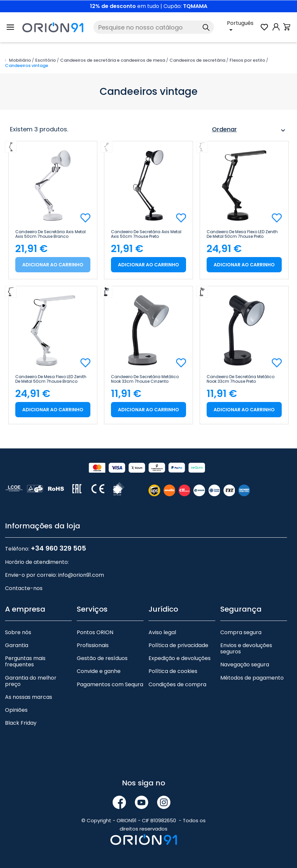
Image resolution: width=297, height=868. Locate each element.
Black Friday (21, 723)
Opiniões (16, 710)
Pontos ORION (95, 632)
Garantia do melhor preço (31, 681)
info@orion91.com (81, 575)
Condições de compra (177, 684)
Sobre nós (18, 632)
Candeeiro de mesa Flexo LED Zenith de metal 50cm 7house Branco (51, 379)
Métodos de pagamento (252, 678)
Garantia (17, 645)
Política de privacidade (178, 645)
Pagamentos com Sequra (110, 684)
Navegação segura (245, 665)
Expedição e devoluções (180, 658)
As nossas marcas (29, 697)
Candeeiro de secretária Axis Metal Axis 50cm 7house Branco (50, 234)
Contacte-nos (24, 588)
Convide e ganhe (99, 671)
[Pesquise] (154, 27)
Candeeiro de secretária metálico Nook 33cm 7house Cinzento (145, 379)
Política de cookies (173, 671)
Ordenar (249, 130)
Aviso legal (162, 632)
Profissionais (93, 645)
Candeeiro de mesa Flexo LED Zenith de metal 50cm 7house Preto (242, 234)
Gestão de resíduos (102, 658)
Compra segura (241, 632)
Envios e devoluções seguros (246, 648)
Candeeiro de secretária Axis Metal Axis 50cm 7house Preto (146, 234)
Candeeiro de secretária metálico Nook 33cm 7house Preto (241, 379)
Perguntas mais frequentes (25, 661)
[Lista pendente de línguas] (243, 27)
